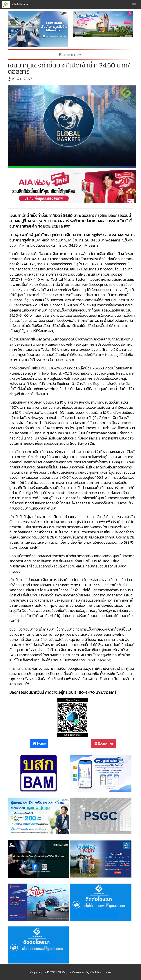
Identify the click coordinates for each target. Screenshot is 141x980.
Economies (104, 743)
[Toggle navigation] (134, 5)
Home (39, 743)
